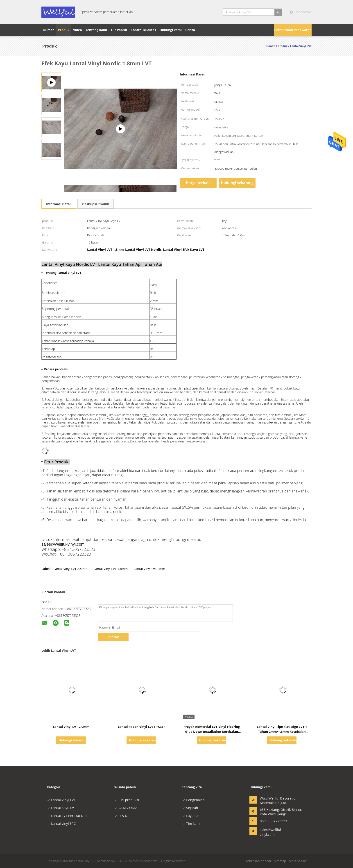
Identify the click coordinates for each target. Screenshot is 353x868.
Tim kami (191, 823)
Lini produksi (127, 800)
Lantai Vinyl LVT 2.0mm (71, 727)
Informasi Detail (59, 204)
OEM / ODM (126, 808)
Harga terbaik (198, 183)
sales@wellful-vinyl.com (271, 832)
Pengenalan (193, 800)
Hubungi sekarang (237, 183)
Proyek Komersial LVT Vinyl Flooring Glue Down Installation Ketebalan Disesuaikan (212, 732)
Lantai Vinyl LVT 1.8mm (111, 569)
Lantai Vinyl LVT (61, 800)
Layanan (191, 816)
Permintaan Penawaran (293, 30)
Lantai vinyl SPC (61, 823)
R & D (121, 816)
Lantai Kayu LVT (61, 808)
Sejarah (190, 808)
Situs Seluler (298, 861)
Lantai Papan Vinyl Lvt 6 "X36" (141, 727)
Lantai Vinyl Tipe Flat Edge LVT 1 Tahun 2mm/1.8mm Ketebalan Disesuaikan (282, 732)
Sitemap (280, 861)
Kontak (113, 637)
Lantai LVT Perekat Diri (67, 816)
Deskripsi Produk (96, 204)
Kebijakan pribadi (258, 861)
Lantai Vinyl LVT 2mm (149, 569)
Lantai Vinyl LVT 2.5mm (71, 569)
